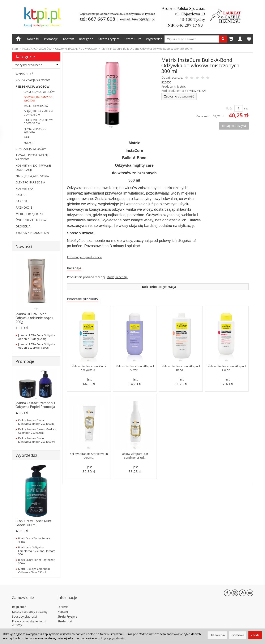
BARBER (21, 201)
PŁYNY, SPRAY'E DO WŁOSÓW (35, 130)
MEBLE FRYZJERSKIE (30, 214)
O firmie (63, 600)
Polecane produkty (85, 300)
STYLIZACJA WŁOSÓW (31, 149)
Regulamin (19, 600)
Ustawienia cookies (25, 628)
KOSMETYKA (24, 189)
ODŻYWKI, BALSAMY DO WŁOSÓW (38, 99)
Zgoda (255, 635)
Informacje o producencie (84, 257)
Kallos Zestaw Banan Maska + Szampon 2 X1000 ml (37, 431)
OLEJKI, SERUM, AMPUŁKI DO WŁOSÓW (38, 113)
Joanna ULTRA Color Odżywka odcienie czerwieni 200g (37, 346)
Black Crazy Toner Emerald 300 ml (35, 540)
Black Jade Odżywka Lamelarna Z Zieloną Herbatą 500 (37, 551)
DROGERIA (23, 226)
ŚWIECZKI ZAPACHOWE (32, 220)
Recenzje (75, 268)
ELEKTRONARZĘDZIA (30, 182)
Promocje (51, 39)
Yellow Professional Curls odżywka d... (89, 369)
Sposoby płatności (24, 610)
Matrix (181, 86)
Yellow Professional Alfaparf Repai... (181, 369)
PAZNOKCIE (24, 207)
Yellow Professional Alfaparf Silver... (135, 369)
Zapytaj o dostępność (179, 96)
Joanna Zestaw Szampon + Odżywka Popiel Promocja (35, 405)
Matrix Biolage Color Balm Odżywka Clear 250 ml (34, 570)
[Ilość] (239, 108)
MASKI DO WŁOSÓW (36, 106)
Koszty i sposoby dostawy (30, 605)
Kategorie (86, 39)
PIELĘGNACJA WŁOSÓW (33, 86)
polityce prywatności (112, 638)
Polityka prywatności (26, 623)
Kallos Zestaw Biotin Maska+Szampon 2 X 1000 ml (37, 440)
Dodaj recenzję (117, 278)
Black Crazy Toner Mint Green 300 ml (33, 523)
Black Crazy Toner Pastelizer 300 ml (36, 561)
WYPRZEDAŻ (24, 74)
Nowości (33, 39)
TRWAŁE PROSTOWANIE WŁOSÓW (32, 157)
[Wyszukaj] (223, 39)
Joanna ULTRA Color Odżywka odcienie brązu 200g (34, 318)
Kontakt (69, 39)
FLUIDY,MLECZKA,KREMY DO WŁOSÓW (38, 122)
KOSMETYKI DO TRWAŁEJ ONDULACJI (33, 168)
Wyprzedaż (154, 39)
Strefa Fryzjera (109, 39)
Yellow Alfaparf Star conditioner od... (135, 457)
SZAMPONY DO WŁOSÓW (39, 92)
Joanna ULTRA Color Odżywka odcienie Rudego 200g (37, 337)
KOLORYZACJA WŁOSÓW (33, 80)
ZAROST (21, 195)
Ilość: (230, 108)
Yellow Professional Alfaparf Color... (227, 371)
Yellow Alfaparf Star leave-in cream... (89, 457)
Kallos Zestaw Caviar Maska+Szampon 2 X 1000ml (36, 422)
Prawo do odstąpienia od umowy (29, 616)
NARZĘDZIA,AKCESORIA (32, 176)
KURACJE (29, 143)
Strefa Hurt (133, 39)
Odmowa (238, 635)
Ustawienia (217, 635)
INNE (27, 137)
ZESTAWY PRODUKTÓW (32, 233)
